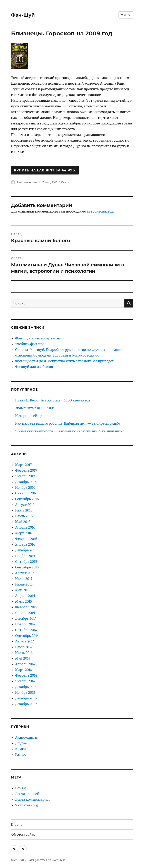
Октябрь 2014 (26, 630)
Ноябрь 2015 (25, 556)
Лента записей (27, 794)
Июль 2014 (24, 647)
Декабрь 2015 (26, 550)
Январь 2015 (25, 613)
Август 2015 (25, 573)
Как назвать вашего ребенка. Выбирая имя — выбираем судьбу (68, 423)
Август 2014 (25, 641)
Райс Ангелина (27, 182)
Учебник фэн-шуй (30, 344)
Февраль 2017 (26, 470)
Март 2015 (24, 601)
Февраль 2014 (26, 675)
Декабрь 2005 (26, 704)
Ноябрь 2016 (25, 487)
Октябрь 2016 (26, 493)
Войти (20, 788)
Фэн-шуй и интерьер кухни (38, 338)
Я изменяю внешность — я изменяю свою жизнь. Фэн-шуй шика (70, 431)
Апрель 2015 (25, 596)
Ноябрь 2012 (25, 692)
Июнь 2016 (24, 516)
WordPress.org (27, 805)
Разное (21, 755)
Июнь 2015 (24, 584)
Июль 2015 (24, 579)
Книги (65, 182)
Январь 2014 (25, 681)
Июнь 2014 (24, 653)
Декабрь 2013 (26, 687)
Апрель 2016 (25, 527)
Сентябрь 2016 (27, 499)
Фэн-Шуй (23, 15)
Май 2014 (23, 658)
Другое (21, 743)
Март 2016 (24, 533)
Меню (126, 15)
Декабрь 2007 (26, 698)
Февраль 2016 (26, 539)
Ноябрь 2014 (25, 624)
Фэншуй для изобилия (34, 367)
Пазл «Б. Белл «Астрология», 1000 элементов (53, 400)
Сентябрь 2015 (27, 567)
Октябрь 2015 (26, 562)
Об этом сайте (23, 835)
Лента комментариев (33, 799)
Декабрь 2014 (26, 618)
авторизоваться (100, 211)
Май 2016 (23, 522)
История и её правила (33, 416)
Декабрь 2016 (26, 482)
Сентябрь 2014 (27, 636)
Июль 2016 (24, 510)
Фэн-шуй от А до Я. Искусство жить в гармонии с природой (65, 361)
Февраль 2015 (26, 607)
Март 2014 (24, 670)
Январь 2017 (25, 476)
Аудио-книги (26, 737)
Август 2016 (25, 505)
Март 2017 (23, 465)
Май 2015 (23, 590)
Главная (18, 825)
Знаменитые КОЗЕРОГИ (35, 408)
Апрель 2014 (25, 664)
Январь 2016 (25, 544)
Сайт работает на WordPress (47, 860)
